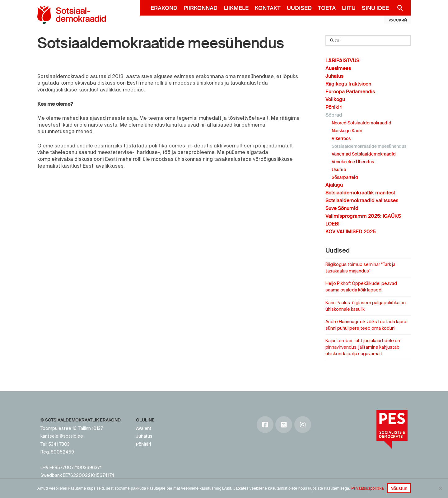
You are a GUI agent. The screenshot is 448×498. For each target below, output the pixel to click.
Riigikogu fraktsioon (348, 84)
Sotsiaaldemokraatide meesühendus (161, 43)
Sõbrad (334, 115)
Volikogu (335, 99)
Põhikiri (334, 107)
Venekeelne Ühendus (353, 162)
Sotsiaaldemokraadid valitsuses (362, 200)
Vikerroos (341, 138)
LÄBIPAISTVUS (342, 61)
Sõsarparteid (345, 177)
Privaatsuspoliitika (367, 488)
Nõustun (399, 488)
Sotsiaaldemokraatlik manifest (360, 193)
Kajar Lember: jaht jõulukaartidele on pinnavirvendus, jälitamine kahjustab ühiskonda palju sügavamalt (363, 347)
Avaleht (144, 428)
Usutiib (339, 170)
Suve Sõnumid (342, 208)
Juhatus (334, 76)
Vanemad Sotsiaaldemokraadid (364, 154)
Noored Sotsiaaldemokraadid (362, 123)
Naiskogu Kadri (347, 131)
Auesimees (338, 68)
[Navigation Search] (397, 8)
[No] (440, 488)
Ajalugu (334, 185)
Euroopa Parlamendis (350, 92)
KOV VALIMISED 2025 (351, 232)
